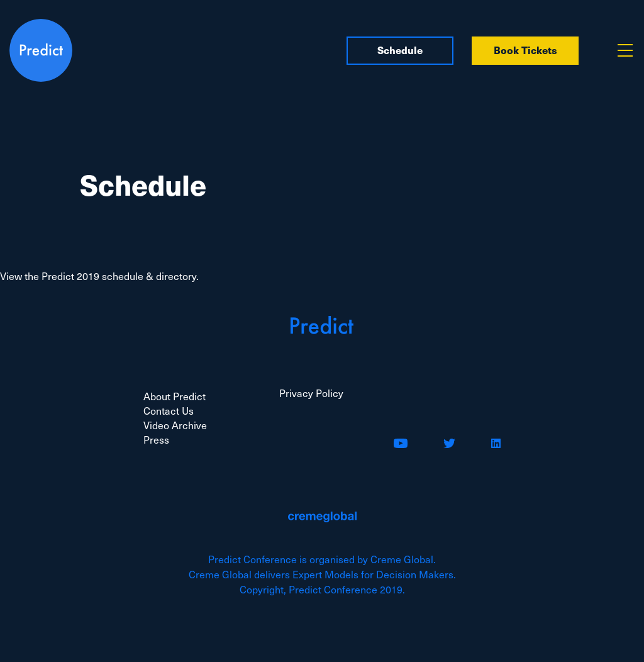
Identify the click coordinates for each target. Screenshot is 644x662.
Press (156, 439)
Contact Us (169, 410)
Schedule (400, 50)
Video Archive (175, 425)
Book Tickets (525, 50)
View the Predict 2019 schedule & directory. (99, 276)
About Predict (175, 396)
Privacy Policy (311, 393)
